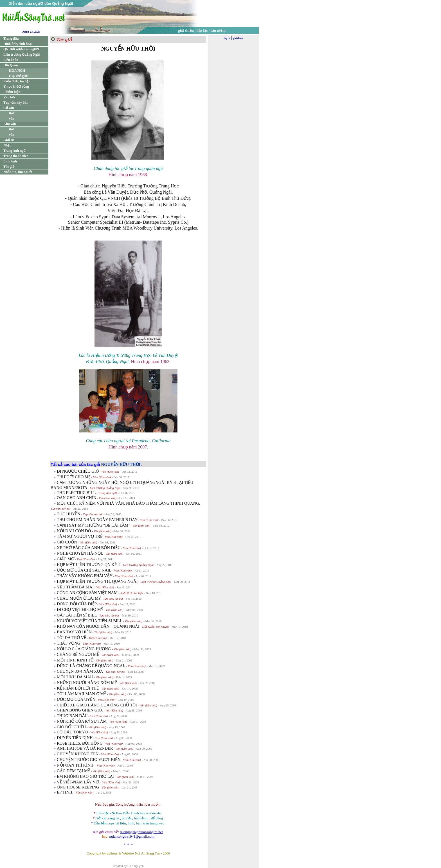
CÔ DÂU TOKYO (72, 732)
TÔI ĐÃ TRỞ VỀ (71, 638)
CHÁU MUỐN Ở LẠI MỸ (79, 598)
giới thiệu (186, 30)
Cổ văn (9, 108)
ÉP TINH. (65, 792)
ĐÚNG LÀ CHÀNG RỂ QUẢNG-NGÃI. (92, 666)
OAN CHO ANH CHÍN (76, 498)
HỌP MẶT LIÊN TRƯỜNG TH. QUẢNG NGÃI (98, 581)
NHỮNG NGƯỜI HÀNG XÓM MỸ (87, 683)
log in (227, 38)
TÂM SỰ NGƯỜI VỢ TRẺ (80, 536)
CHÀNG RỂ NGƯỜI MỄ (78, 654)
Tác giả (9, 167)
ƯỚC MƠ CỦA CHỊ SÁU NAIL (84, 570)
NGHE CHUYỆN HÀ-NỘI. (80, 553)
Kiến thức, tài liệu (17, 81)
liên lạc (202, 30)
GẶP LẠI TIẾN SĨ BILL (77, 615)
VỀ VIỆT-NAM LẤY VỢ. (78, 782)
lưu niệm (218, 30)
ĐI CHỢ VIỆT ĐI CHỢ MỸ (80, 609)
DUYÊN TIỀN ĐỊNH (75, 738)
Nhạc (7, 145)
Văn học (9, 97)
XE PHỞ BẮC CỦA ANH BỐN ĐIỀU (89, 548)
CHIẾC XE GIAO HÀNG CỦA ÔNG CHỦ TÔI (97, 705)
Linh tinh (10, 161)
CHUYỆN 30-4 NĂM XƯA (80, 671)
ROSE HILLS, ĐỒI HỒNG (80, 743)
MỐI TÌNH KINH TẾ (75, 660)
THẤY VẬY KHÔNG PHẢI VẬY (85, 576)
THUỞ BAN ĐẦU (72, 716)
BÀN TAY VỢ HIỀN (74, 632)
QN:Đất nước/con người (21, 49)
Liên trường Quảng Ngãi (22, 55)
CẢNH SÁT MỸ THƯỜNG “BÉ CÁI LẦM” (94, 525)
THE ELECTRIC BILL (76, 493)
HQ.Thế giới (18, 76)
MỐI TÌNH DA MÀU (75, 677)
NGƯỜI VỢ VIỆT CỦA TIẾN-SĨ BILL (90, 621)
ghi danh (238, 38)
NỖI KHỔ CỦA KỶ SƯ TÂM (82, 721)
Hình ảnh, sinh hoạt (18, 44)
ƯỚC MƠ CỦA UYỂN (76, 699)
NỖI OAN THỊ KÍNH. (76, 765)
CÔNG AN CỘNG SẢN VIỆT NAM (88, 593)
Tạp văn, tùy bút (15, 103)
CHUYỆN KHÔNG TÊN (78, 754)
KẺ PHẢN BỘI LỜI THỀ (78, 688)
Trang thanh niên (16, 156)
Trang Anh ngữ (14, 151)
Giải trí (9, 140)
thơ (12, 113)
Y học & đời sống (16, 87)
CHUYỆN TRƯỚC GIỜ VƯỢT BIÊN (89, 760)
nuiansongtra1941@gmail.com (132, 836)
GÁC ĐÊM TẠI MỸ (73, 771)
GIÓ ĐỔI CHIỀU (71, 727)
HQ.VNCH (17, 71)
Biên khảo (11, 60)
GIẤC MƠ (66, 559)
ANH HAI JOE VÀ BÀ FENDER (85, 748)
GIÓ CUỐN (67, 542)
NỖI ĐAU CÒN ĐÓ (74, 531)
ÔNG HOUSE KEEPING (78, 787)
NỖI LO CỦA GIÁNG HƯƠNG (84, 649)
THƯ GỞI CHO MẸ (74, 477)
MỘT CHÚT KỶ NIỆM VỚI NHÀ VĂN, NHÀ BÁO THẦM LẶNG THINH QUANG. (129, 503)
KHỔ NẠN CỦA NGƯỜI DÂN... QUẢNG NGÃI (99, 626)
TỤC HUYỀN (69, 514)
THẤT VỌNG (68, 643)
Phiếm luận (12, 92)
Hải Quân (11, 65)
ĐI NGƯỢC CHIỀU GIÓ (78, 471)
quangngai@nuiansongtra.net (141, 832)
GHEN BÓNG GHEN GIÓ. (80, 710)
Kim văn (10, 124)
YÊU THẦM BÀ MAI (75, 587)
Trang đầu (11, 38)
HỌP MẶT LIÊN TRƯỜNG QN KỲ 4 (89, 565)
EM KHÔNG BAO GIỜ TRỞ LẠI (85, 776)
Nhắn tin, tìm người (18, 172)
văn (12, 119)
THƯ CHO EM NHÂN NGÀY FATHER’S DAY (97, 520)
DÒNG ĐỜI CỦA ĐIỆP (77, 604)
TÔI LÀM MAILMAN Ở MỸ (81, 694)
